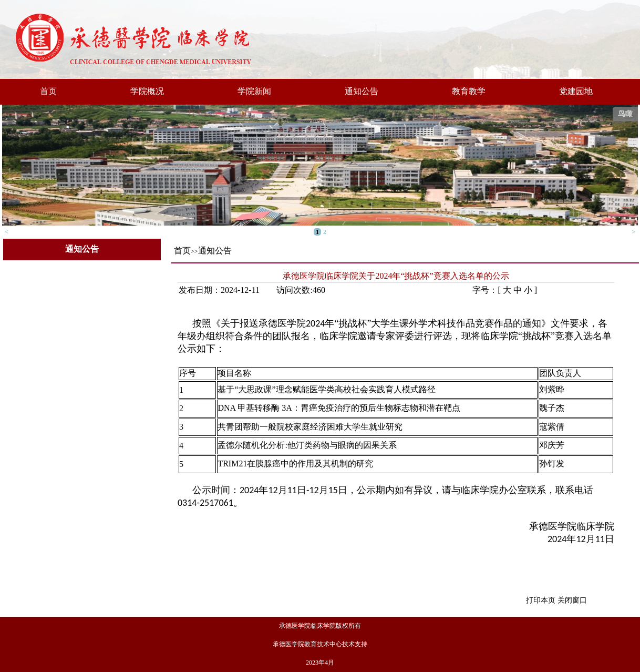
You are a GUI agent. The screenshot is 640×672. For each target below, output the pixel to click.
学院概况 (147, 91)
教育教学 (469, 91)
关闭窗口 (572, 600)
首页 (48, 91)
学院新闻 (254, 91)
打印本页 (541, 600)
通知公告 (362, 91)
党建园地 (576, 91)
